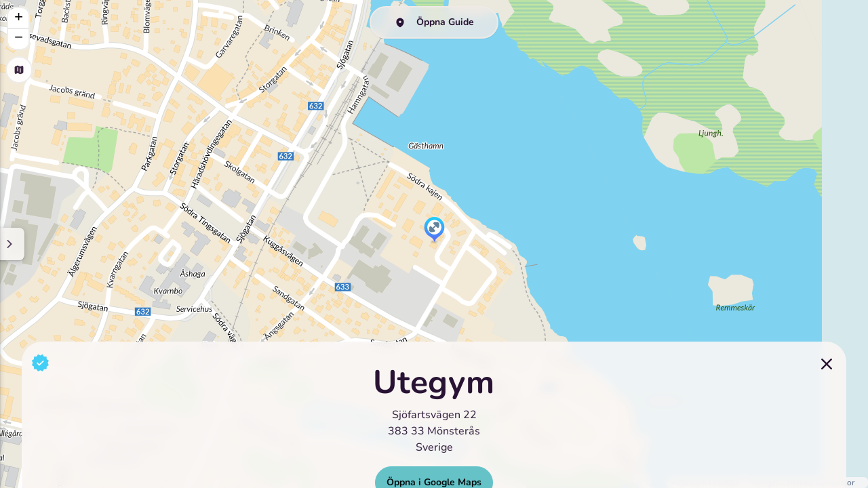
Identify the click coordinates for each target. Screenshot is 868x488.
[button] (434, 230)
